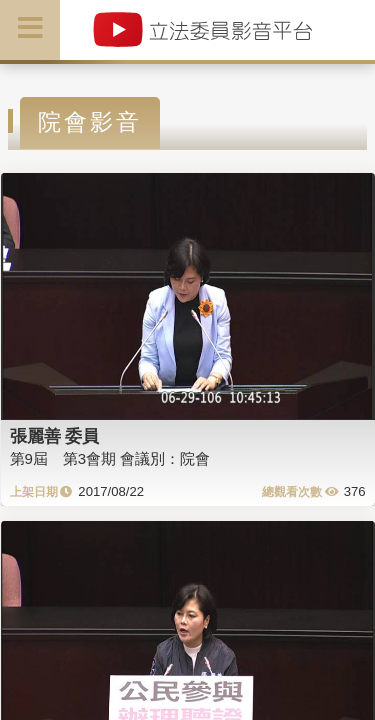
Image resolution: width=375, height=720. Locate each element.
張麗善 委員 (55, 436)
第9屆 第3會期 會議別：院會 (110, 458)
